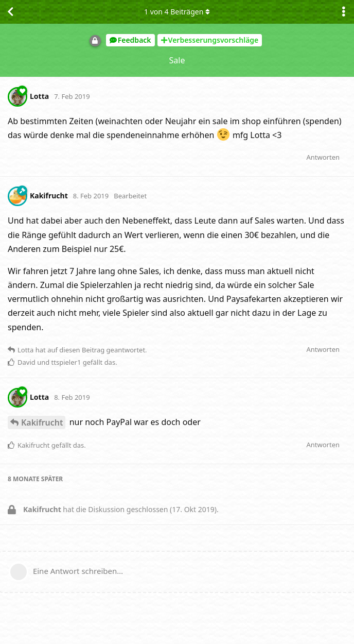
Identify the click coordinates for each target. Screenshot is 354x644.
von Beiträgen (177, 12)
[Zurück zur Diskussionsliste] (10, 12)
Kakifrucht (42, 422)
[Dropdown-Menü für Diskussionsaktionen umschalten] (344, 12)
